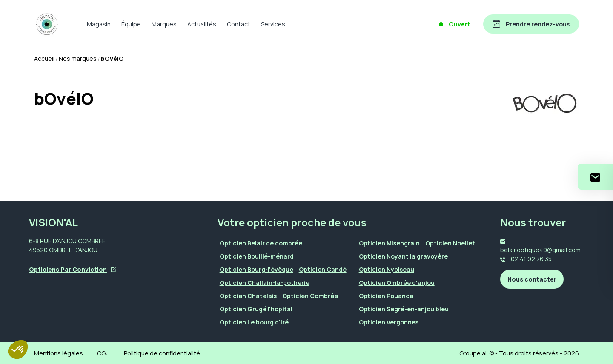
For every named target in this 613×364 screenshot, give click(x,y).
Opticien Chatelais (248, 296)
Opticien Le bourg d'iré (254, 322)
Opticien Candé (323, 269)
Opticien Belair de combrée (261, 243)
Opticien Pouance (386, 296)
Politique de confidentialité (162, 353)
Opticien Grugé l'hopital (256, 309)
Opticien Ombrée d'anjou (397, 283)
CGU (103, 353)
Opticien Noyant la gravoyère (403, 256)
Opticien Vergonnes (389, 322)
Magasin (99, 24)
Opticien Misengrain (389, 243)
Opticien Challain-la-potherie (265, 283)
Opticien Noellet (450, 243)
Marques (164, 24)
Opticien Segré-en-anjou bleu (404, 309)
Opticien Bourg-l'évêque (256, 269)
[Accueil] (47, 24)
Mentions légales (59, 353)
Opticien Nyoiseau (387, 269)
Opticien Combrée (310, 296)
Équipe (131, 24)
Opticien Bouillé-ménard (257, 256)
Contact (239, 24)
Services (273, 24)
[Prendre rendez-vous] (531, 24)
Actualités (202, 24)
